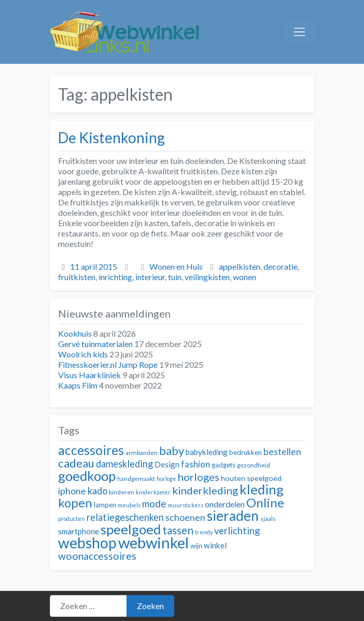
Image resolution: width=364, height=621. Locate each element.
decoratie (281, 266)
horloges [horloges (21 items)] (199, 477)
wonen (244, 277)
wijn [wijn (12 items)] (196, 546)
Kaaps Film (78, 385)
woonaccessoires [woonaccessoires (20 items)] (97, 556)
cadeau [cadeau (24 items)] (76, 463)
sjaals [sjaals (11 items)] (268, 519)
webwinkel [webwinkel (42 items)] (153, 542)
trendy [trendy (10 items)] (204, 532)
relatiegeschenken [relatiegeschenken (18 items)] (125, 517)
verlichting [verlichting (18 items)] (237, 531)
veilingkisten (207, 277)
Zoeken (150, 606)
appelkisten (240, 266)
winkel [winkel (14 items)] (215, 545)
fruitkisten (77, 277)
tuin (175, 277)
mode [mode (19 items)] (154, 503)
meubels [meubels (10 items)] (129, 505)
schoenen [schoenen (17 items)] (185, 517)
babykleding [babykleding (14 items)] (207, 452)
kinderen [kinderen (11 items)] (122, 492)
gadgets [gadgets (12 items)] (223, 465)
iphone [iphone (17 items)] (72, 491)
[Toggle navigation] (300, 32)
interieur (150, 277)
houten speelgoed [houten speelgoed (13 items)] (251, 478)
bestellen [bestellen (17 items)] (282, 452)
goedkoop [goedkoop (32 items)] (87, 476)
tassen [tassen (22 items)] (178, 530)
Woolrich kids (83, 354)
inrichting (115, 277)
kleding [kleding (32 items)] (262, 489)
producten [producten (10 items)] (72, 519)
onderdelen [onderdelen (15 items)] (225, 504)
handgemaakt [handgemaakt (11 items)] (136, 479)
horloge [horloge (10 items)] (166, 479)
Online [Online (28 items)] (265, 502)
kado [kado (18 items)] (97, 491)
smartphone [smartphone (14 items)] (79, 531)
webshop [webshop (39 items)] (87, 543)
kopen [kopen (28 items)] (75, 502)
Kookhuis (75, 333)
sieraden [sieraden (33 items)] (233, 516)
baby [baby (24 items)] (172, 451)
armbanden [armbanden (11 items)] (142, 453)
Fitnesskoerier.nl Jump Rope (108, 364)
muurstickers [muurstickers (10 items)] (186, 505)
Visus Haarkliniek (89, 375)
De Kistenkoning (111, 137)
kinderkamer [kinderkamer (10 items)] (153, 492)
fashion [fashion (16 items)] (195, 464)
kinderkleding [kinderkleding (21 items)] (205, 490)
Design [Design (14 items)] (167, 464)
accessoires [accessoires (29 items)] (91, 450)
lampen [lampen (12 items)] (105, 505)
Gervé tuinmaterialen (95, 344)
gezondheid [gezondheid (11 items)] (254, 465)
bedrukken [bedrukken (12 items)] (246, 452)
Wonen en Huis (176, 266)
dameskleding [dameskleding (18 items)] (124, 464)
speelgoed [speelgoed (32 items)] (131, 529)
